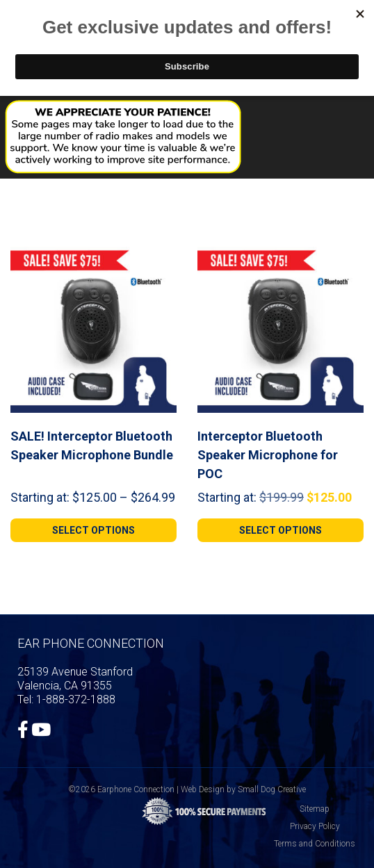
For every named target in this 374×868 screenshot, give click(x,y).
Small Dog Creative (272, 789)
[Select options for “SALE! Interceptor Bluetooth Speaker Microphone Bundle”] (93, 530)
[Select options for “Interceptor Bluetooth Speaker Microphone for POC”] (280, 530)
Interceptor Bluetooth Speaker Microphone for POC (268, 455)
